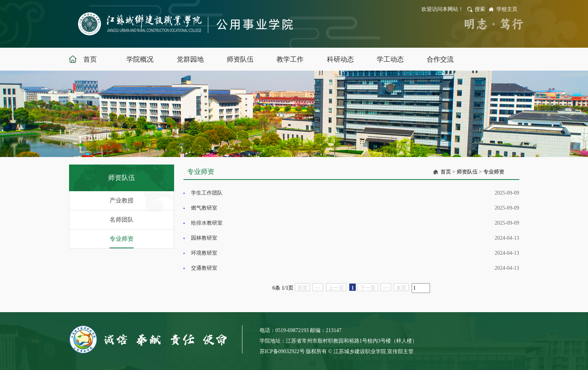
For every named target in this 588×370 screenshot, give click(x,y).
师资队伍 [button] (240, 59)
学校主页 (507, 9)
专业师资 (122, 239)
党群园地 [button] (190, 59)
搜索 (480, 9)
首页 (446, 172)
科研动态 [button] (340, 59)
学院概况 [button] (140, 59)
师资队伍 (467, 172)
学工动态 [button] (390, 59)
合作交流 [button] (440, 59)
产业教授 (122, 200)
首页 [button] (90, 59)
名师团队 (122, 220)
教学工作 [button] (290, 59)
